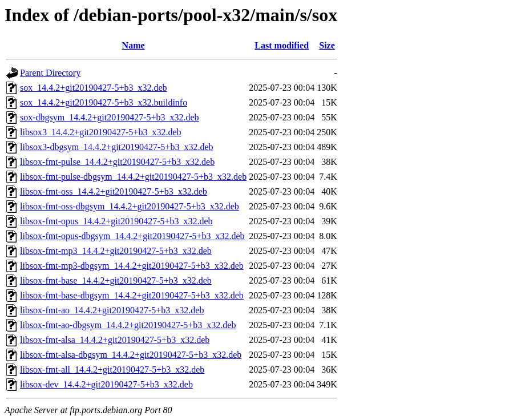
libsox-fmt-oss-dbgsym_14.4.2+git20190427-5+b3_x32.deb (130, 206)
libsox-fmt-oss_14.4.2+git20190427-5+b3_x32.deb (114, 191)
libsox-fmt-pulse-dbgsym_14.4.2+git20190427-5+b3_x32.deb (133, 177)
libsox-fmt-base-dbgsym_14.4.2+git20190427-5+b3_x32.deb (132, 295)
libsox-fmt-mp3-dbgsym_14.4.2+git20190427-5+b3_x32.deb (132, 266)
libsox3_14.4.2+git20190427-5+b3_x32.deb (100, 132)
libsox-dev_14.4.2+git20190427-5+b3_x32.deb (106, 384)
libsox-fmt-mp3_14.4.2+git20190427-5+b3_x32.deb (116, 251)
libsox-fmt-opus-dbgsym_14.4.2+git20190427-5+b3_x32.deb (132, 236)
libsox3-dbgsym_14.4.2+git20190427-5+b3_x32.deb (116, 147)
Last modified (282, 45)
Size (327, 45)
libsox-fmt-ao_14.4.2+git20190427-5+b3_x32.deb (112, 310)
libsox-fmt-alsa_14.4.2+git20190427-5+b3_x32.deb (115, 340)
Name (134, 45)
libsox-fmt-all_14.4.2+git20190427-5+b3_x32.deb (112, 369)
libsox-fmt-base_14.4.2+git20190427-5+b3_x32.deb (116, 280)
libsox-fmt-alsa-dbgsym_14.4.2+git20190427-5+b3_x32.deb (131, 355)
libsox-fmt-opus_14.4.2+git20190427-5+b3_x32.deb (116, 221)
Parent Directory (50, 73)
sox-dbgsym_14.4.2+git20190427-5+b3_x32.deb (110, 117)
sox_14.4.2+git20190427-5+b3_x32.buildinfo (104, 102)
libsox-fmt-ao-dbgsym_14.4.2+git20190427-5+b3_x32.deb (128, 325)
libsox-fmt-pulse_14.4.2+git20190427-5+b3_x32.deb (117, 162)
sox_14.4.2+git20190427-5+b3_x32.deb (94, 88)
